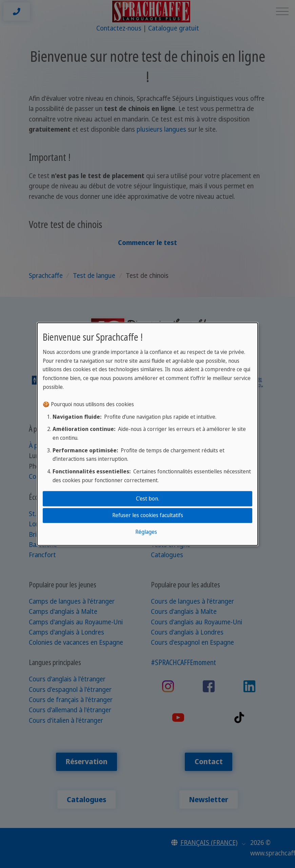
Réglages (146, 532)
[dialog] (147, 434)
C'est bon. (147, 498)
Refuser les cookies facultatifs (148, 515)
